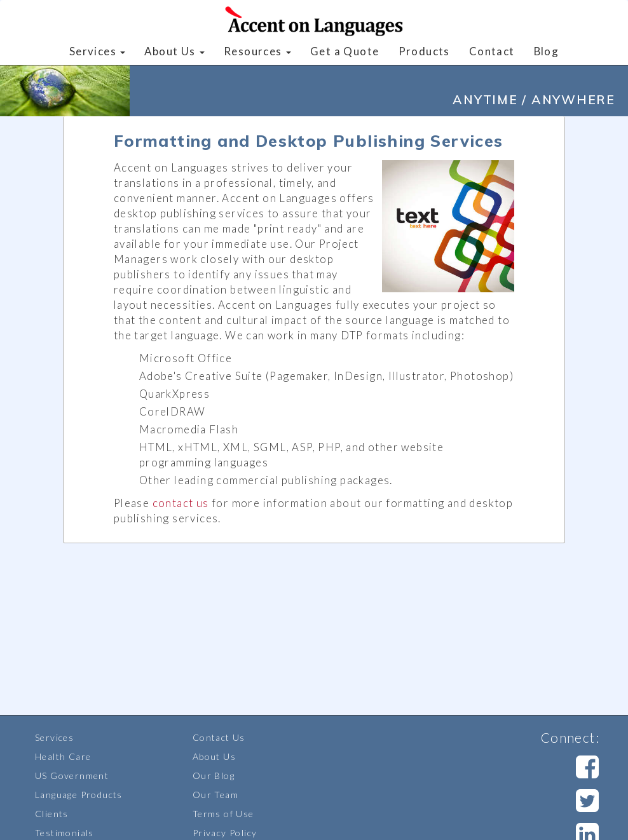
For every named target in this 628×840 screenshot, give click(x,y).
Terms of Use (223, 814)
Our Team (215, 795)
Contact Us (219, 737)
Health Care (63, 756)
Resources (257, 51)
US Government (72, 776)
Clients (52, 814)
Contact (492, 51)
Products (424, 51)
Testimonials (65, 833)
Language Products (79, 795)
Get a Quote (345, 51)
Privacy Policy (225, 833)
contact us (181, 503)
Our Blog (214, 776)
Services (98, 51)
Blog (547, 51)
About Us (174, 51)
